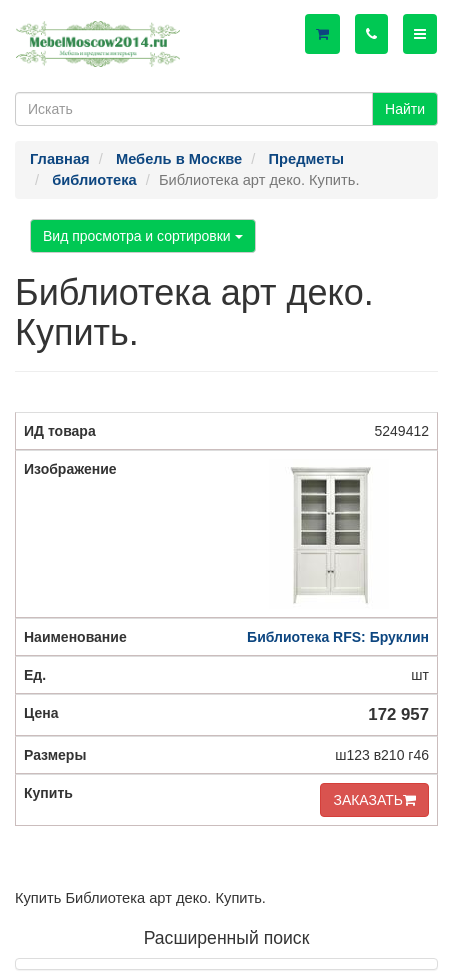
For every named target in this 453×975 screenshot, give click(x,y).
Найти (405, 109)
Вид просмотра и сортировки (143, 236)
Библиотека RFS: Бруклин (338, 637)
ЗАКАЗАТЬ (374, 800)
